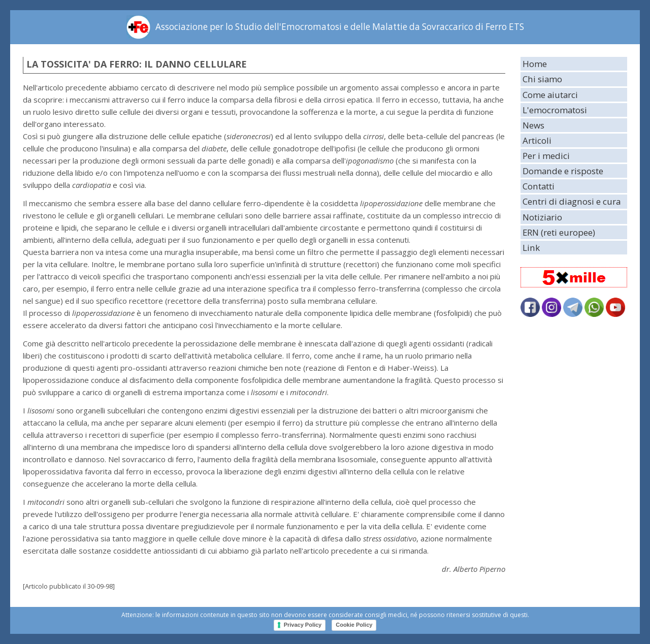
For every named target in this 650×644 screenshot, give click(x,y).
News (533, 125)
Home (535, 64)
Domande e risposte (563, 171)
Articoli (537, 140)
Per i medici (546, 156)
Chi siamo (542, 79)
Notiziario (542, 217)
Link (531, 248)
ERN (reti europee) (559, 232)
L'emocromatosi (555, 110)
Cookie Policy (354, 625)
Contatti (539, 186)
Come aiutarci (550, 95)
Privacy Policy (303, 625)
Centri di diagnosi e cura (572, 201)
